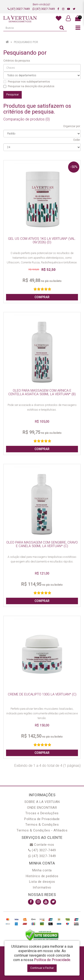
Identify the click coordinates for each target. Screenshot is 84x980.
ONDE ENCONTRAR (42, 808)
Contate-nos (42, 845)
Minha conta (42, 870)
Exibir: (77, 140)
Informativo (42, 887)
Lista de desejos (42, 882)
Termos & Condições (42, 825)
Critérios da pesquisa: (17, 61)
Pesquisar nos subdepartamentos (27, 82)
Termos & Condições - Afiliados (42, 830)
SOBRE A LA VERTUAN (42, 802)
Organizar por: (72, 126)
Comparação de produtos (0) (27, 119)
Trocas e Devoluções (42, 813)
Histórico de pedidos (42, 876)
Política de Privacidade (42, 819)
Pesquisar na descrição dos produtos (29, 86)
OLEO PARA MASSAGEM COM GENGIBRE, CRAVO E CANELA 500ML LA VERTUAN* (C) (42, 544)
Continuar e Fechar (42, 968)
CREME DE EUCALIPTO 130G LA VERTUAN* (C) (42, 694)
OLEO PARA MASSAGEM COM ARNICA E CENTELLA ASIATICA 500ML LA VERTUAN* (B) (42, 392)
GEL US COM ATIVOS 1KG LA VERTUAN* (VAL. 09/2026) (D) (42, 241)
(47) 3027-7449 (19, 9)
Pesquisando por (26, 42)
